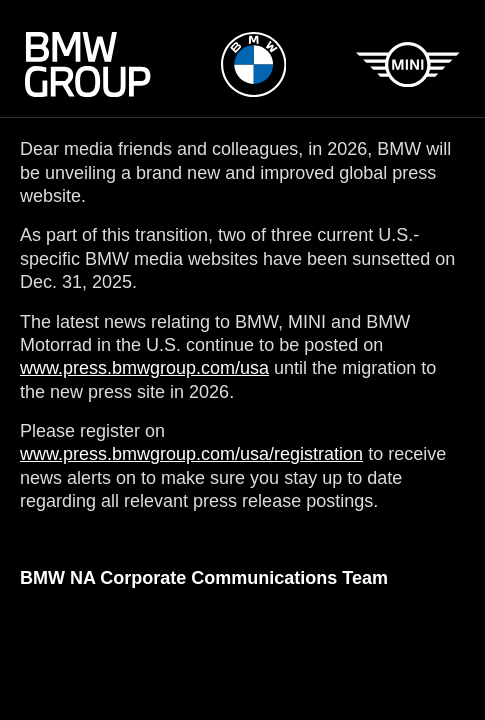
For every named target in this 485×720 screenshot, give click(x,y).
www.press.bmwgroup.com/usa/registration (191, 454)
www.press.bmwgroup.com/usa (144, 368)
